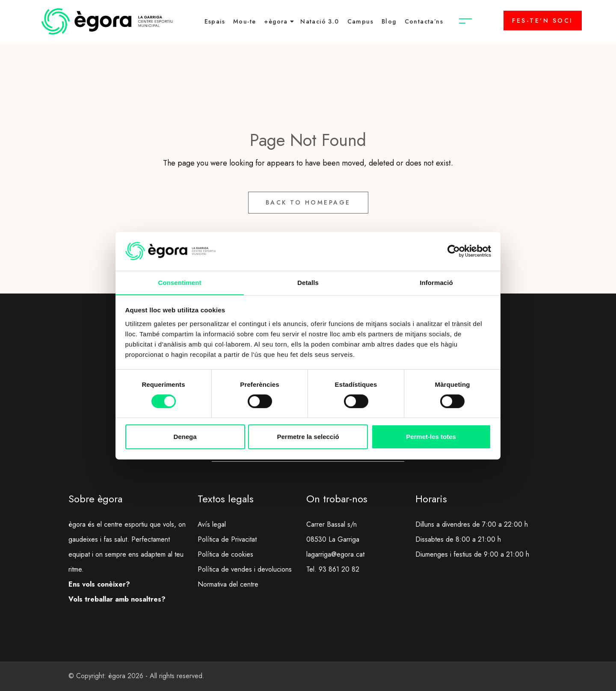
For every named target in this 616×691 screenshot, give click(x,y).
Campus (360, 21)
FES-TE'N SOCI (543, 21)
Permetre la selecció (308, 437)
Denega (185, 437)
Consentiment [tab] (179, 282)
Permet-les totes (431, 437)
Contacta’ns (424, 21)
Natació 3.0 (320, 21)
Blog (389, 21)
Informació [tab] (436, 282)
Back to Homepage (308, 202)
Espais (215, 21)
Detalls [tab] (308, 282)
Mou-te (244, 21)
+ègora (276, 21)
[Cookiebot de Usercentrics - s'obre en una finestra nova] (454, 251)
